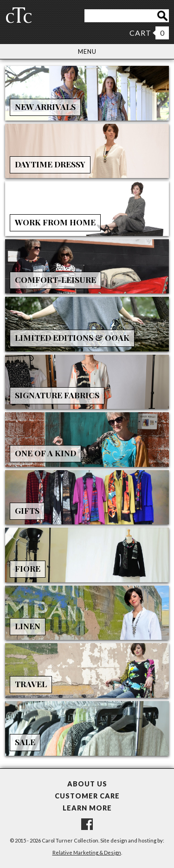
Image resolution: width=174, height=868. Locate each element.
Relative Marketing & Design (87, 852)
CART (140, 33)
